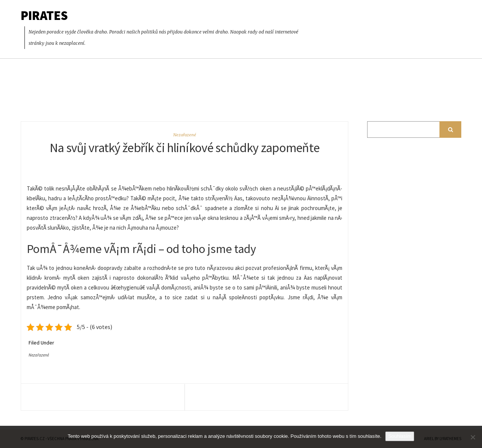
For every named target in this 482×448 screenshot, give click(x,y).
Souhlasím (400, 436)
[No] (473, 437)
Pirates (44, 15)
